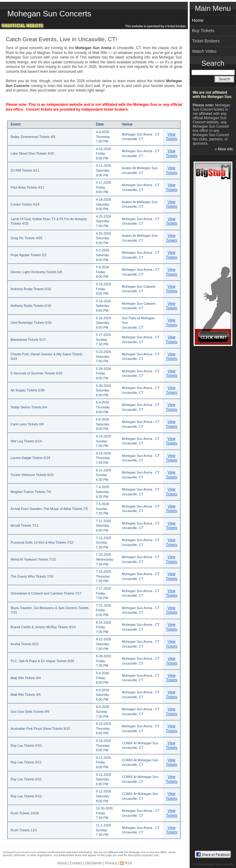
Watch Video (204, 51)
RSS (128, 863)
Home (198, 20)
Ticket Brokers (206, 41)
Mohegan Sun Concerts (49, 14)
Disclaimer (94, 863)
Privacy (111, 863)
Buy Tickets (203, 31)
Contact (76, 863)
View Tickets (171, 137)
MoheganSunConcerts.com (19, 852)
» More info (224, 149)
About (62, 863)
